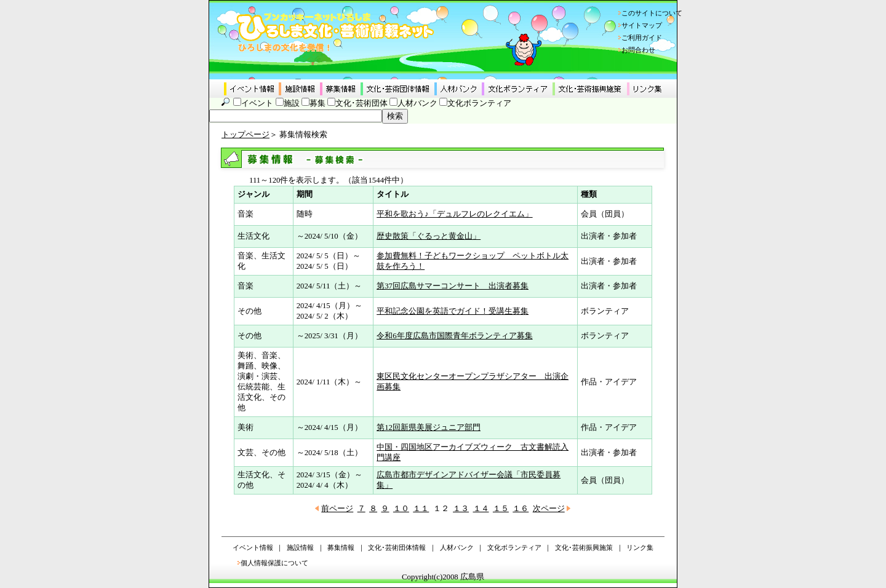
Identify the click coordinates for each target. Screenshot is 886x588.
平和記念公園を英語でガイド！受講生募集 (453, 311)
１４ (481, 509)
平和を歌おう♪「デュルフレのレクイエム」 (454, 214)
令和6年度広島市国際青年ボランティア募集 (454, 336)
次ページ (549, 509)
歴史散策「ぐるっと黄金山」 (429, 236)
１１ (421, 509)
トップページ (245, 135)
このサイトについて (652, 13)
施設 (292, 103)
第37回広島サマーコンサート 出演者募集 (453, 286)
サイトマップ (642, 25)
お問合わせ (638, 50)
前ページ (337, 509)
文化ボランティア (479, 103)
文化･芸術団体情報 (397, 547)
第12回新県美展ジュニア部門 (429, 427)
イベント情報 (253, 547)
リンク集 (640, 547)
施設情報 (300, 547)
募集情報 (341, 547)
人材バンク (417, 103)
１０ (401, 509)
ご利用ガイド (642, 38)
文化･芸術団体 (361, 103)
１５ (501, 509)
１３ (461, 509)
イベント (257, 103)
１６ (521, 509)
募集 (317, 103)
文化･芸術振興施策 (584, 547)
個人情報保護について (274, 563)
